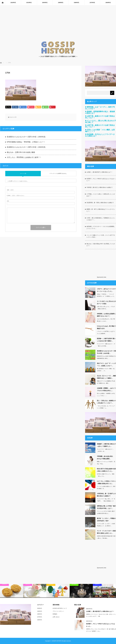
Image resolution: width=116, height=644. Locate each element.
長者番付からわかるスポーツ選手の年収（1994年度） (27, 147)
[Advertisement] (58, 25)
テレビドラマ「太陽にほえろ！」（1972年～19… (105, 450)
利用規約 (55, 614)
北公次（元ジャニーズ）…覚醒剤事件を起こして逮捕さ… (106, 377)
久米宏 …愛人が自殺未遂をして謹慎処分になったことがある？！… (101, 219)
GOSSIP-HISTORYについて (60, 608)
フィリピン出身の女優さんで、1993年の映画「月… (106, 487)
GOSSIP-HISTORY (56, 641)
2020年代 (13, 3)
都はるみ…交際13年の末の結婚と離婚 (21, 152)
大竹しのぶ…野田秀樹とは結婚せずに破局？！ (24, 158)
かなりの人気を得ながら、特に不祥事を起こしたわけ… (106, 320)
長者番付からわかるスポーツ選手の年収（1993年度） (27, 137)
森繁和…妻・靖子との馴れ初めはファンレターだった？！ (101, 210)
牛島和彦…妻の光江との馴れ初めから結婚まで (100, 187)
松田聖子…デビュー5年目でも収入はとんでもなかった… (101, 625)
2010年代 (29, 3)
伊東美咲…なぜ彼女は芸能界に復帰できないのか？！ (106, 315)
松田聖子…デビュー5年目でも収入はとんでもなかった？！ (101, 180)
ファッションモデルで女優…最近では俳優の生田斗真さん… (106, 512)
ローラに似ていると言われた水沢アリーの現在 (106, 303)
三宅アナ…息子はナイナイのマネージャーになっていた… (106, 290)
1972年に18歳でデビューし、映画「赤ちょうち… (106, 475)
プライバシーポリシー (58, 611)
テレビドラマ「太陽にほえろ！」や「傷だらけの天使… (106, 345)
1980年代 (76, 3)
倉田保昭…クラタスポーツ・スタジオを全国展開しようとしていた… (101, 227)
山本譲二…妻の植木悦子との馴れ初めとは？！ (100, 172)
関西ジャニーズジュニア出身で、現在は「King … (106, 463)
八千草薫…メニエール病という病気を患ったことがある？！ (101, 195)
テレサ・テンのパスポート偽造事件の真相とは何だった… (106, 532)
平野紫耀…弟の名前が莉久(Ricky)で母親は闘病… (105, 458)
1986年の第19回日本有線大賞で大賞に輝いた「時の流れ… (106, 537)
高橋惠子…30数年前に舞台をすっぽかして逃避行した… (106, 445)
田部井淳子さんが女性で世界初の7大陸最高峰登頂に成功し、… (106, 357)
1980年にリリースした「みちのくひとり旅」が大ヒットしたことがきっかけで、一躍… (101, 615)
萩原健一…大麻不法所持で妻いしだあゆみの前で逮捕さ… (106, 340)
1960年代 (108, 3)
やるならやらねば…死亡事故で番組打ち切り (106, 327)
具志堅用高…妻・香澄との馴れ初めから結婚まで (100, 203)
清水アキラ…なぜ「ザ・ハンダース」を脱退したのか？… (106, 365)
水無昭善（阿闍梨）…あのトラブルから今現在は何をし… (106, 389)
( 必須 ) (10, 190)
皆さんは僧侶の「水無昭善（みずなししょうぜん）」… (106, 394)
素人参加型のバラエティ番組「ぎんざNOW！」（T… (106, 370)
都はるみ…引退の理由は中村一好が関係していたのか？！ (101, 245)
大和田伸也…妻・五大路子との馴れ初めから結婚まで (106, 495)
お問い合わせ (56, 617)
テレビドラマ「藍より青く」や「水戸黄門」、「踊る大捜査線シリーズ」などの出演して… (106, 501)
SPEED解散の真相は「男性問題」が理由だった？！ (26, 142)
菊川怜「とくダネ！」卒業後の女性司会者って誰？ (106, 520)
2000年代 (45, 3)
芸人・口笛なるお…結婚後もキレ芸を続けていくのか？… (106, 402)
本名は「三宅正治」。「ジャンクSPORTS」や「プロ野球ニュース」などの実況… (106, 296)
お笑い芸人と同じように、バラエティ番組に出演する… (106, 308)
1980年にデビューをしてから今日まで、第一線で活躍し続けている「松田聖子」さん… (101, 630)
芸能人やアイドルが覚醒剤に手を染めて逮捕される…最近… (106, 382)
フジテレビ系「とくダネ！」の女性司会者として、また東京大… (106, 525)
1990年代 (61, 3)
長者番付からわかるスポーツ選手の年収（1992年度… (106, 352)
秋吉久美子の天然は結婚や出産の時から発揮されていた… (106, 470)
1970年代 (92, 3)
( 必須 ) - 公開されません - (16, 196)
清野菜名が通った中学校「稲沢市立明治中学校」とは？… (106, 507)
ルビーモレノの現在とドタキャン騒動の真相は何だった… (106, 482)
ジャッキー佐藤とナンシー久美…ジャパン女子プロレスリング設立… (101, 236)
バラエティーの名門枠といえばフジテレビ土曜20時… (106, 332)
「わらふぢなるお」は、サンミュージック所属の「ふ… (106, 407)
